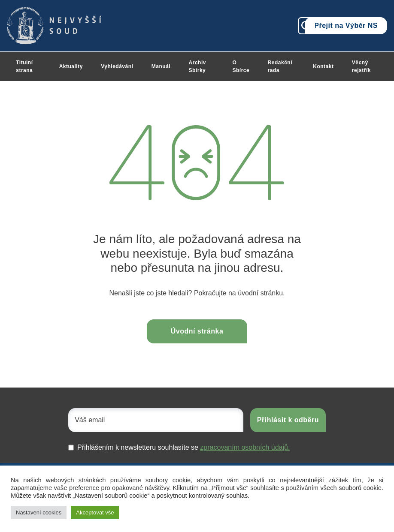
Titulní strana (24, 66)
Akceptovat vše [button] (95, 512)
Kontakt (323, 66)
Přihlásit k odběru (288, 420)
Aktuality (71, 66)
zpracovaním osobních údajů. (245, 447)
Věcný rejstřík (361, 66)
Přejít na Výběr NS (346, 26)
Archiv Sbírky (197, 66)
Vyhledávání (117, 66)
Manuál (161, 66)
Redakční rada (280, 66)
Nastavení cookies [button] (39, 512)
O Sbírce (241, 66)
